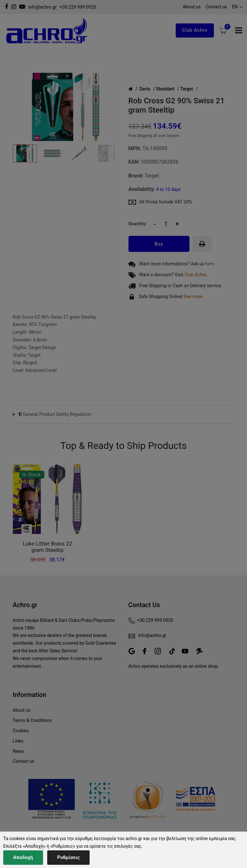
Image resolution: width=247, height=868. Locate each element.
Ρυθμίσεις (68, 857)
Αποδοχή (23, 857)
